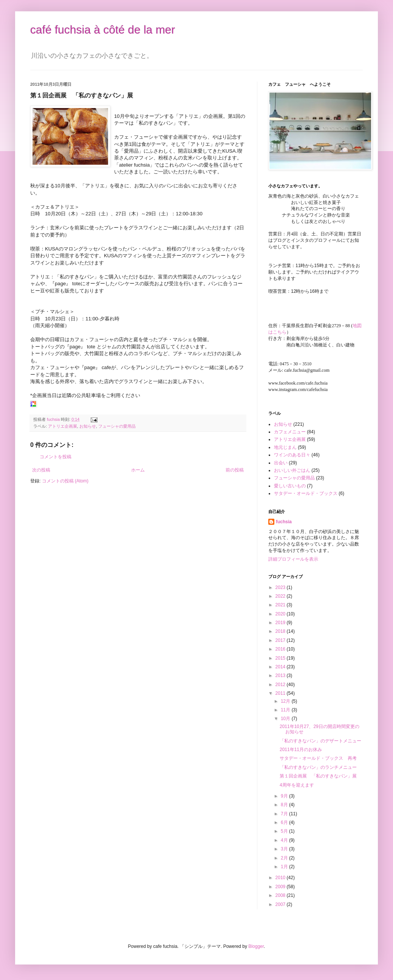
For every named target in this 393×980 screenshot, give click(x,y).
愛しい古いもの (290, 486)
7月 (285, 814)
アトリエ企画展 (63, 426)
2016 (281, 649)
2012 (281, 685)
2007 (281, 904)
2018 (281, 631)
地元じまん (285, 447)
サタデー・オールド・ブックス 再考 (318, 758)
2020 (281, 614)
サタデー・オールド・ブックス (306, 493)
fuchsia (284, 522)
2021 (281, 605)
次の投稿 (41, 470)
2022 (281, 596)
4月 (285, 840)
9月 (285, 796)
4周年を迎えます (297, 785)
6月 (285, 822)
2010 (281, 878)
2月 (285, 858)
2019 (281, 623)
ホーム (138, 470)
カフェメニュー (290, 432)
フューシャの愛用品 (117, 426)
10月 (286, 719)
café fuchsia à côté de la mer (103, 30)
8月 (285, 805)
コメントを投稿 (56, 457)
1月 (285, 867)
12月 (286, 701)
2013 (281, 675)
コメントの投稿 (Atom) (65, 481)
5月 (285, 831)
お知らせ (88, 426)
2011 (281, 693)
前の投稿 (235, 470)
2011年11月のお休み (301, 750)
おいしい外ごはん (292, 470)
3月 (285, 849)
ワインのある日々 (292, 455)
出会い (281, 463)
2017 (281, 640)
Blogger (256, 946)
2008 (281, 895)
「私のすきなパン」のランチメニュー (318, 767)
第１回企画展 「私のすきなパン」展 (318, 776)
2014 (281, 667)
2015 (281, 658)
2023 (281, 587)
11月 (286, 710)
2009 (281, 887)
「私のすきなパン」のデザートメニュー (320, 741)
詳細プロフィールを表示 (293, 559)
